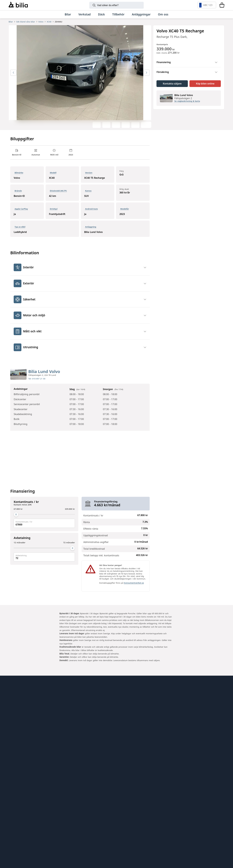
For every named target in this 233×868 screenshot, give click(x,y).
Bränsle (18, 195)
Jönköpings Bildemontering (82, 736)
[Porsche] (198, 828)
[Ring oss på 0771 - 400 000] (34, 784)
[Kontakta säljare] (172, 87)
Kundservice (17, 719)
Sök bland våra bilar (26, 22)
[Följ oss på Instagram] (209, 744)
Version (89, 177)
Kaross (88, 195)
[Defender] (102, 846)
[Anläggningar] (141, 14)
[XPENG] (104, 828)
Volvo (41, 22)
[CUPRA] (60, 828)
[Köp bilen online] (205, 87)
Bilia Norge (71, 725)
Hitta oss (14, 708)
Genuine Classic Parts (133, 703)
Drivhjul (54, 213)
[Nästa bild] (146, 77)
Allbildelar (71, 731)
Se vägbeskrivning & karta (187, 105)
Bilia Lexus (71, 714)
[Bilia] (18, 5)
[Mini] (121, 810)
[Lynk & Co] (77, 810)
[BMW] (101, 810)
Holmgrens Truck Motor (135, 725)
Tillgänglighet (18, 747)
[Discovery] (131, 846)
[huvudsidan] (215, 698)
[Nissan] (146, 828)
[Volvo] (32, 810)
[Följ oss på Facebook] (219, 744)
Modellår (125, 213)
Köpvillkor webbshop (23, 731)
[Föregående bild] (13, 77)
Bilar (11, 22)
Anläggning (91, 231)
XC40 (49, 22)
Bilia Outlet (71, 708)
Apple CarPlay (21, 213)
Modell (53, 177)
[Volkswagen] (178, 810)
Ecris (67, 742)
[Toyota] (143, 810)
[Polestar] (55, 810)
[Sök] (116, 5)
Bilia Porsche (72, 719)
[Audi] (201, 810)
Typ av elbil (20, 231)
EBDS (123, 708)
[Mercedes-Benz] (161, 810)
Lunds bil (125, 714)
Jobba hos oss (18, 725)
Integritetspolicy (19, 736)
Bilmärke (19, 177)
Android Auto (92, 213)
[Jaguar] (160, 846)
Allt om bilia (17, 703)
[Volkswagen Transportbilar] (127, 828)
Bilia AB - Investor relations (82, 703)
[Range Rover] (73, 846)
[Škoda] (35, 828)
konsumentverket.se (134, 587)
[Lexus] (169, 828)
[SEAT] (80, 828)
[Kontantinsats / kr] (44, 518)
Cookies (14, 742)
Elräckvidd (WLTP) (58, 195)
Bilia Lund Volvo (44, 375)
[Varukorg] (222, 5)
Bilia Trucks (127, 731)
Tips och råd (17, 714)
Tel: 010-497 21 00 (37, 383)
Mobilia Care (127, 719)
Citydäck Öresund (76, 747)
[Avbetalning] (44, 552)
